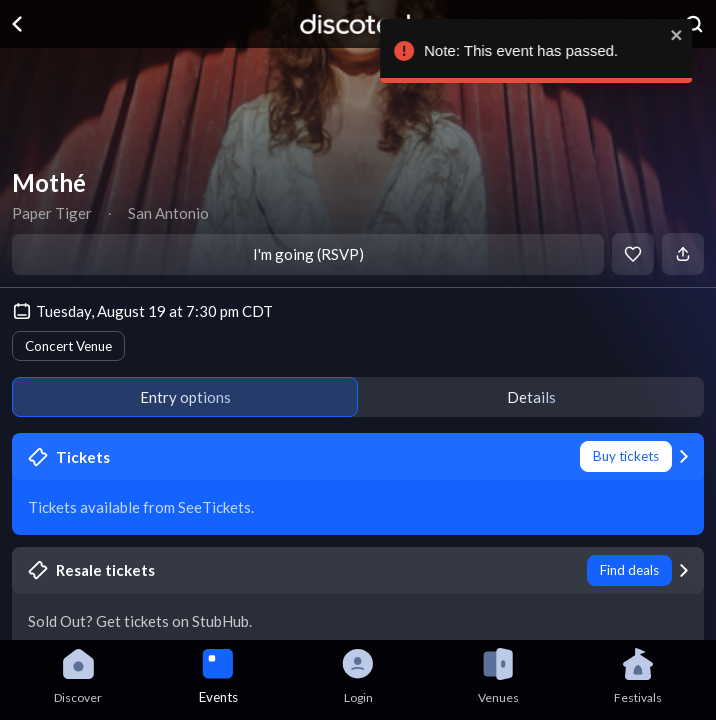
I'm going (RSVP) (308, 254)
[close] (691, 35)
